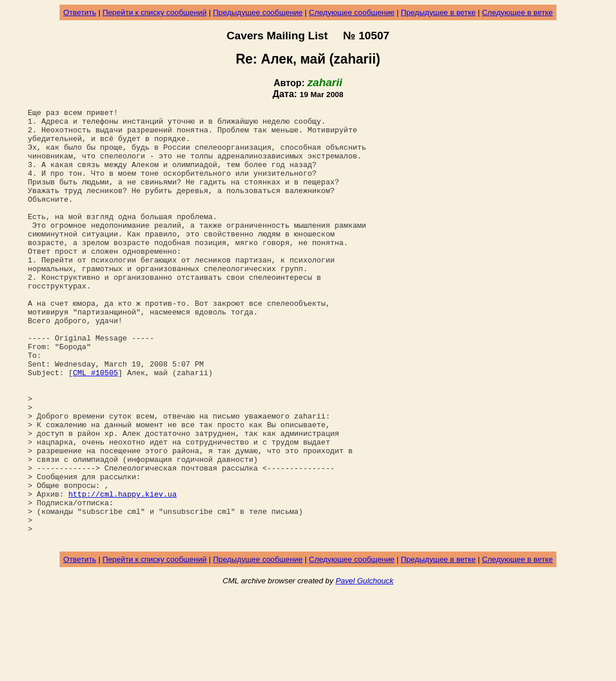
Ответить (80, 12)
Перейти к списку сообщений (154, 12)
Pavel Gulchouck (364, 667)
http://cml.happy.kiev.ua (122, 572)
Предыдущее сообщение (258, 12)
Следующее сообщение (352, 12)
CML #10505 (95, 426)
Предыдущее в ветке (438, 12)
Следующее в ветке (517, 12)
